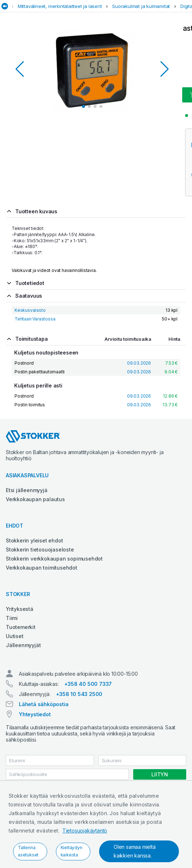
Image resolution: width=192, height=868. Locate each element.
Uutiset (15, 636)
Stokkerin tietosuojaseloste (40, 550)
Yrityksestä (20, 609)
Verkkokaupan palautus (35, 499)
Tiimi (12, 618)
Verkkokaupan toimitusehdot (42, 568)
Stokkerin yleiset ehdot (34, 540)
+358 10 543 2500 (79, 694)
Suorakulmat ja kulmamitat (141, 6)
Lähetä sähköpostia (44, 704)
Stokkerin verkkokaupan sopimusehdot (54, 559)
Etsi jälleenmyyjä (27, 490)
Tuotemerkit (21, 627)
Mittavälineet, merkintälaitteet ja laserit (60, 6)
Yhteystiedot (35, 714)
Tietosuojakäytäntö (85, 831)
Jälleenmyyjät (23, 645)
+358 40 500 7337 (88, 684)
